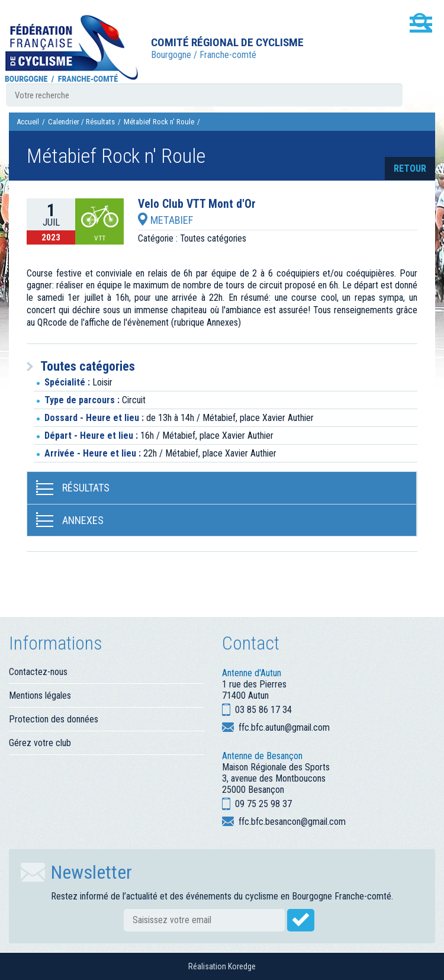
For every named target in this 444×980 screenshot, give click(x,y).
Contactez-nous (38, 672)
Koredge (242, 966)
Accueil (28, 122)
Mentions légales (40, 695)
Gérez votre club (40, 743)
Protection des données (54, 719)
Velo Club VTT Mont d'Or (197, 204)
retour (410, 168)
